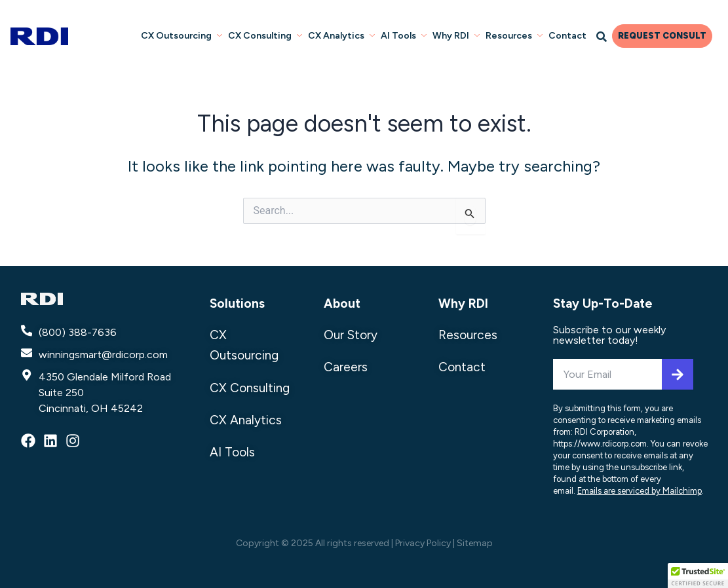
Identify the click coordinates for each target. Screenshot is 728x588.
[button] (698, 576)
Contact (568, 35)
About (342, 303)
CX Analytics (345, 35)
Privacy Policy (423, 543)
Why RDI (458, 35)
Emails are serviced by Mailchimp (640, 491)
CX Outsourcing (186, 35)
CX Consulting (269, 35)
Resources (515, 35)
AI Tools (406, 35)
